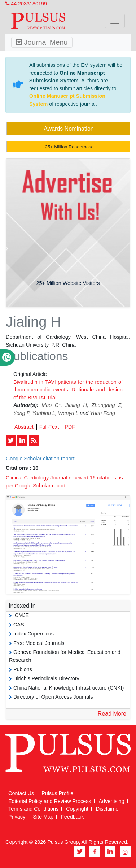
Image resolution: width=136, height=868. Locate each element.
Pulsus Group (63, 842)
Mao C (50, 405)
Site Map (43, 817)
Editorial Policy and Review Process (50, 801)
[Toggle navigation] (115, 21)
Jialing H (76, 405)
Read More (112, 714)
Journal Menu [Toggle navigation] (42, 42)
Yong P (21, 413)
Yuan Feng (102, 413)
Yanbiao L (44, 413)
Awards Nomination (69, 129)
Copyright (77, 809)
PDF (70, 427)
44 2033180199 (26, 4)
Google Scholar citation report (40, 459)
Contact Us (21, 793)
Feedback (72, 817)
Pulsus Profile (57, 793)
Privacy (17, 817)
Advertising (112, 801)
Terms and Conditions (33, 809)
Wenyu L (68, 413)
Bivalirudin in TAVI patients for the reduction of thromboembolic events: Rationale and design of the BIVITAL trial (68, 390)
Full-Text (49, 427)
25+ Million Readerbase (69, 147)
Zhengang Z (106, 405)
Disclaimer (108, 809)
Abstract (24, 427)
